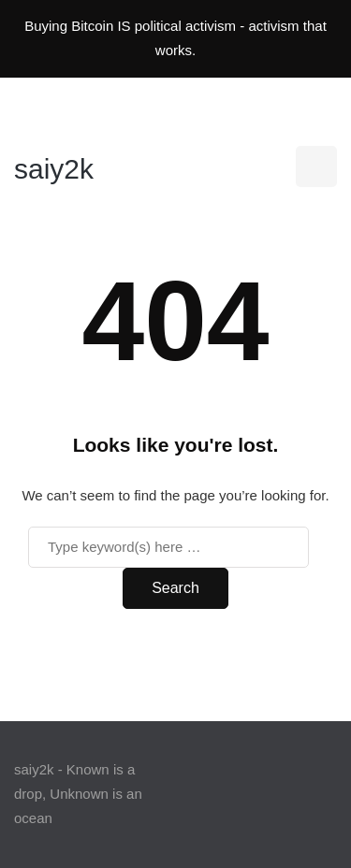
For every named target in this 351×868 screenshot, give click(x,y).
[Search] (168, 547)
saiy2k (54, 169)
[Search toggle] (316, 166)
